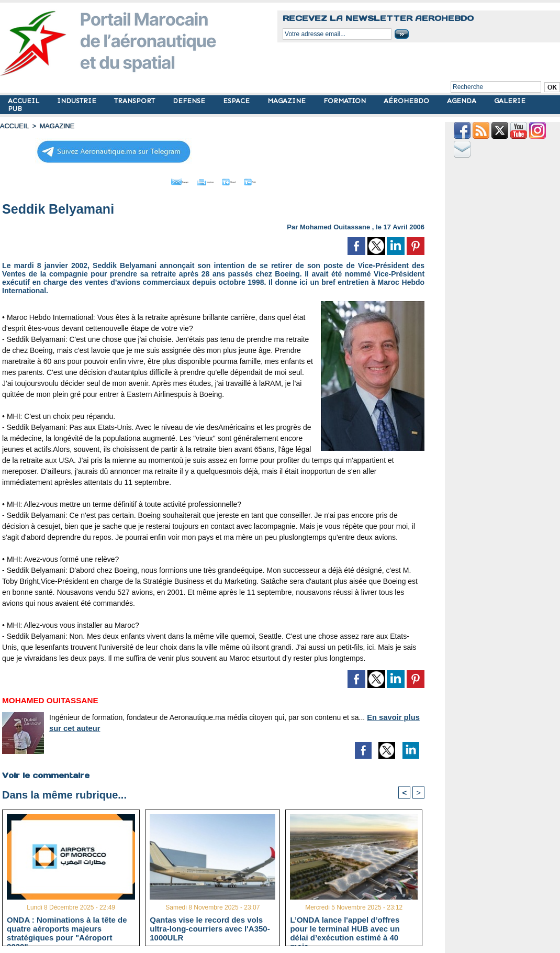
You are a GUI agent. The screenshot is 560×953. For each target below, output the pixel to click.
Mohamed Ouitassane (335, 224)
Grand (245, 180)
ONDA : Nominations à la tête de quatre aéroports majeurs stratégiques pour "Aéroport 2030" (67, 927)
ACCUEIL (25, 101)
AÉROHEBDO (407, 101)
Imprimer (202, 180)
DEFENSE (190, 101)
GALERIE (510, 101)
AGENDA (463, 101)
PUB (15, 109)
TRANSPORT (136, 101)
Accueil (14, 126)
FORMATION (346, 101)
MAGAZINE (288, 101)
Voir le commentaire (45, 772)
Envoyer (154, 180)
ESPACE (237, 101)
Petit (281, 180)
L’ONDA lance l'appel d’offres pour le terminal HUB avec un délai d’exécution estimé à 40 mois (345, 927)
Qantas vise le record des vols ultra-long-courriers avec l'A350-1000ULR (210, 927)
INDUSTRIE (78, 101)
